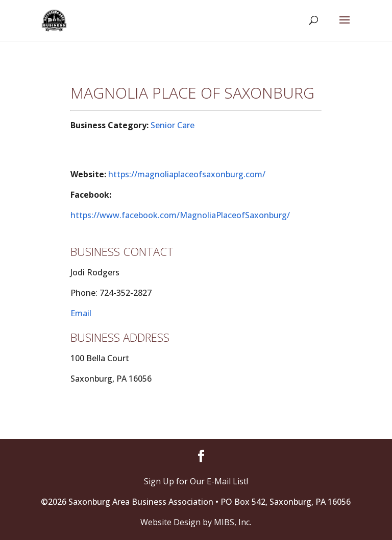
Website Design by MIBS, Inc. (196, 522)
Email (81, 313)
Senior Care (173, 125)
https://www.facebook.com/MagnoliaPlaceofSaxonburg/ (180, 215)
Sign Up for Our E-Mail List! (196, 481)
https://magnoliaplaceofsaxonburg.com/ (187, 174)
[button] (345, 27)
